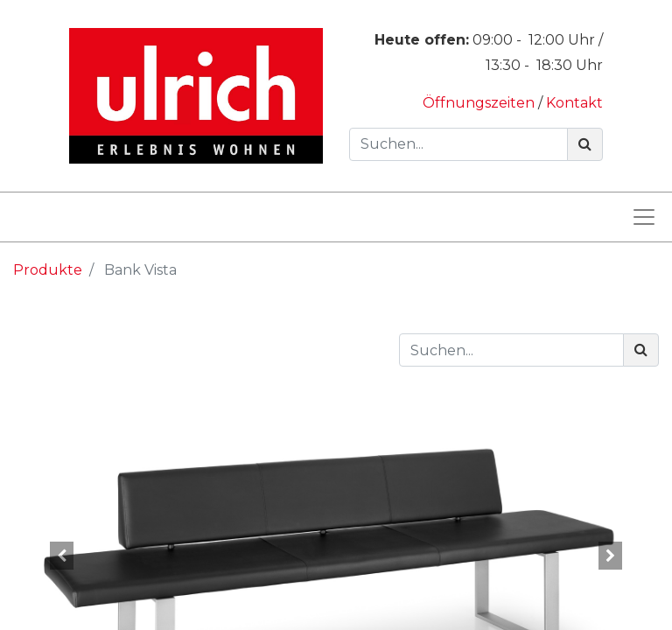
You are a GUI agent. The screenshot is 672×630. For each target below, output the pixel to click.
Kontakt (574, 103)
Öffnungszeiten (480, 103)
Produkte (48, 270)
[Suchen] (585, 144)
